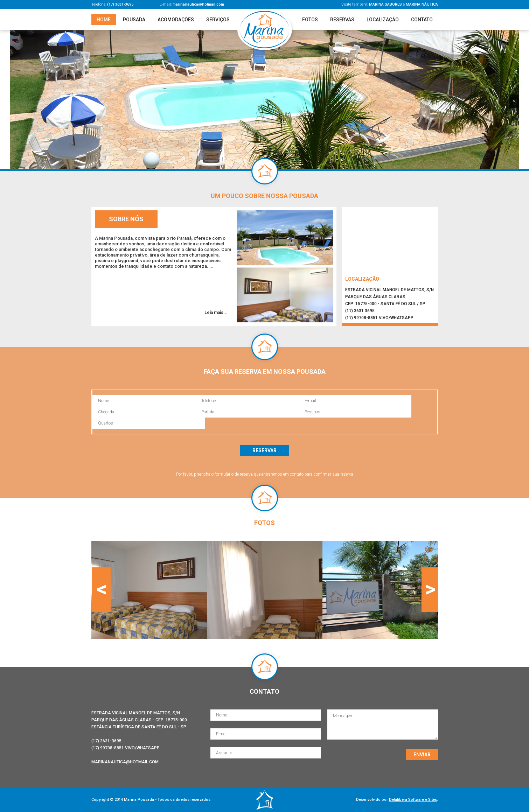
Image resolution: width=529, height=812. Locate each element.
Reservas (342, 20)
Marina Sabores (385, 4)
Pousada (134, 20)
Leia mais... (216, 313)
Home (104, 20)
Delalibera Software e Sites (413, 800)
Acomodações (176, 20)
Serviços (218, 20)
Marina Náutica (422, 4)
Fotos (310, 20)
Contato (422, 20)
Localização (383, 20)
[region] (264, 100)
